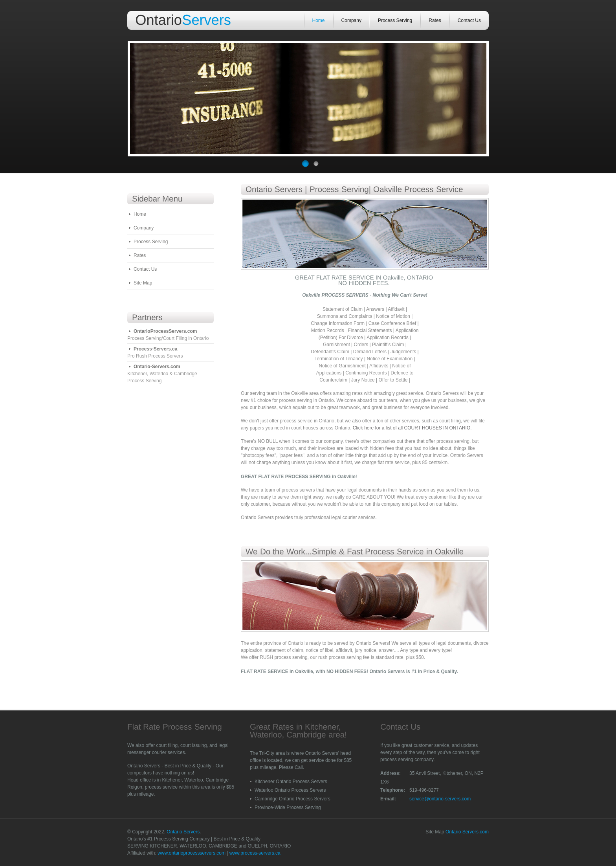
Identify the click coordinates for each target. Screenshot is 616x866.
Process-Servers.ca (155, 349)
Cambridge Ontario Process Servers (292, 799)
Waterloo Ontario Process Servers (290, 790)
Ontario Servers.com (467, 832)
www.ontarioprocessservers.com (192, 853)
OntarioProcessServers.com (165, 331)
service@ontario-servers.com (440, 799)
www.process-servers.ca (255, 853)
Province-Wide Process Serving (288, 807)
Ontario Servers (183, 832)
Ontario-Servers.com (157, 367)
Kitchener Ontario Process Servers (291, 782)
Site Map (143, 283)
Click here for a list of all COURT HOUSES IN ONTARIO (412, 428)
